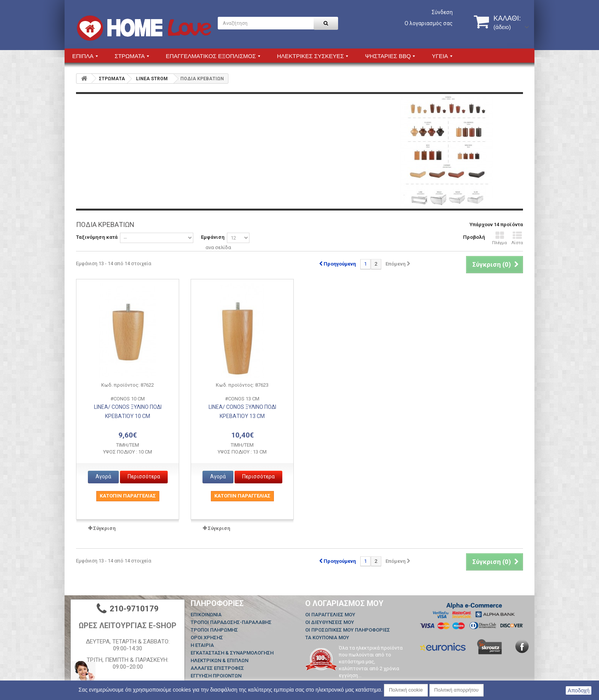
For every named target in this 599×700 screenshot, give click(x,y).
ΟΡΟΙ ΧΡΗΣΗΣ (207, 638)
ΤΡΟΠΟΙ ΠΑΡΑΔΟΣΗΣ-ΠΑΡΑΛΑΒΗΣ (231, 622)
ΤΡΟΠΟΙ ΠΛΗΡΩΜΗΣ (214, 630)
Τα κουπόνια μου (327, 638)
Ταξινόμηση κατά (97, 237)
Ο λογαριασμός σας (429, 23)
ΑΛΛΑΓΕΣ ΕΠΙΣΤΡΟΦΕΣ (217, 668)
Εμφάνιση (213, 237)
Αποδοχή (579, 690)
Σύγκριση (104, 528)
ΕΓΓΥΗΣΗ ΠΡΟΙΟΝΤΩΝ (216, 676)
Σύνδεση (442, 12)
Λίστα (517, 238)
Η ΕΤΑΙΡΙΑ (202, 645)
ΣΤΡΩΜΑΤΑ (112, 79)
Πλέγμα (499, 238)
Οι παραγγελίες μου (330, 615)
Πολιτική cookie (406, 690)
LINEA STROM (152, 79)
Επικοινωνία (206, 615)
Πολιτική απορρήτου (457, 690)
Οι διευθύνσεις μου (330, 622)
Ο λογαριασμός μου (344, 603)
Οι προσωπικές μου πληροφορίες (348, 630)
